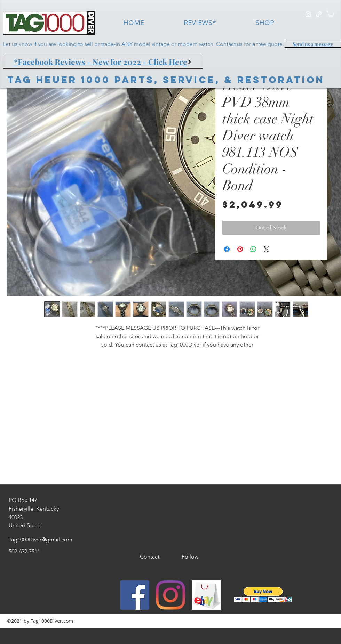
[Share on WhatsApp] (253, 249)
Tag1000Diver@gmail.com (41, 540)
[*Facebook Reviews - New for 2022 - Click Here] (103, 62)
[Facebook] (135, 595)
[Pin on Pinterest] (240, 249)
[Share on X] (267, 249)
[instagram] (308, 14)
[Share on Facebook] (227, 249)
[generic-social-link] (319, 14)
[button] (330, 14)
